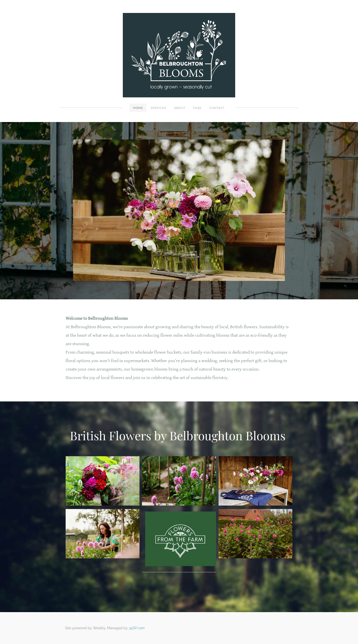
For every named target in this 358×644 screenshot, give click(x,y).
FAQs (197, 108)
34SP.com (137, 628)
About (180, 108)
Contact (217, 108)
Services (158, 108)
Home (138, 108)
